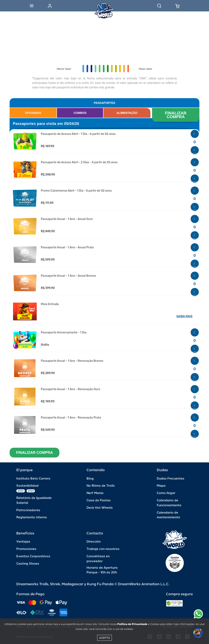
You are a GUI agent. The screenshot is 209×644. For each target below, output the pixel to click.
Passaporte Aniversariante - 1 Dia (64, 333)
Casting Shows (28, 564)
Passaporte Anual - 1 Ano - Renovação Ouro (71, 389)
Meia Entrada (50, 304)
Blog (90, 479)
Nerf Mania (95, 493)
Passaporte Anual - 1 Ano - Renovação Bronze (72, 361)
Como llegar (166, 493)
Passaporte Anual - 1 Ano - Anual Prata (67, 248)
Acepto (104, 638)
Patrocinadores (28, 510)
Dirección (94, 542)
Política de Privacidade (132, 624)
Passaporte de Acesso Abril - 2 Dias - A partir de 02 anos (79, 162)
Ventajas (23, 542)
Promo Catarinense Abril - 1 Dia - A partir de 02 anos (76, 191)
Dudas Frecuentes (171, 479)
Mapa (161, 486)
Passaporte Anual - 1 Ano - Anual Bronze (68, 276)
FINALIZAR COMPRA (176, 115)
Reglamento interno (32, 517)
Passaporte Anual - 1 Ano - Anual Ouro (67, 219)
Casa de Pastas (99, 500)
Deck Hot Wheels (100, 508)
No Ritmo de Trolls (101, 486)
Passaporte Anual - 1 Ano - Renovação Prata (71, 418)
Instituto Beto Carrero (33, 479)
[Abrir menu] (32, 6)
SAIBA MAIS (184, 316)
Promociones (26, 549)
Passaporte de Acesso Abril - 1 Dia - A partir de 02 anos (78, 134)
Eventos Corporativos (33, 556)
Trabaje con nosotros (103, 549)
